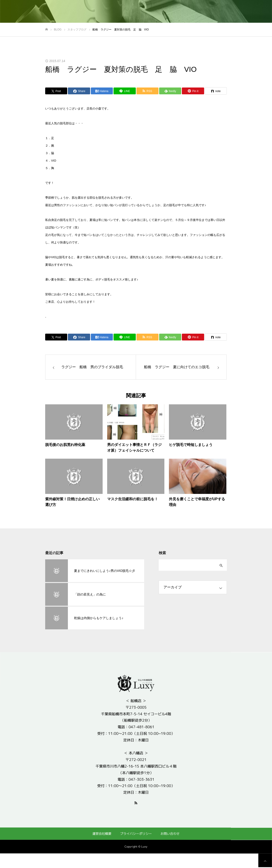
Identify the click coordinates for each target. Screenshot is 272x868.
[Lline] (125, 91)
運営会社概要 (102, 833)
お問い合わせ (170, 834)
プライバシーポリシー (136, 834)
